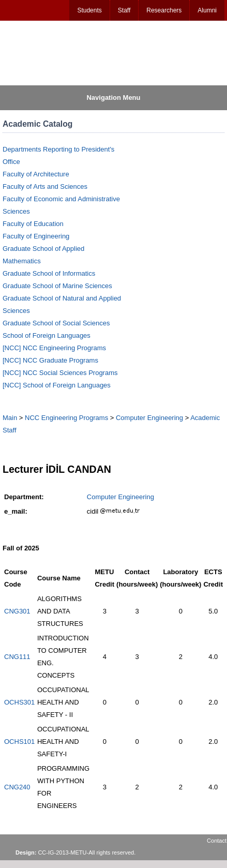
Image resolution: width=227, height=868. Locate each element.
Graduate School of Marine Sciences (57, 286)
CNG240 (17, 787)
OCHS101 (19, 742)
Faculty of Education (33, 224)
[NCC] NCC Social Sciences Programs (60, 373)
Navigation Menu (113, 98)
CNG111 (17, 657)
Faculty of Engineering (36, 236)
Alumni (207, 10)
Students (89, 10)
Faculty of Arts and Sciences (45, 186)
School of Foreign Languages (47, 335)
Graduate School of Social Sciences (56, 323)
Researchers (164, 10)
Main (10, 418)
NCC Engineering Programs (66, 418)
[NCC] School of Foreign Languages (57, 385)
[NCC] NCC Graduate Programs (50, 360)
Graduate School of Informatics (49, 273)
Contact (217, 841)
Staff (124, 10)
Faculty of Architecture (36, 174)
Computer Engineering (149, 418)
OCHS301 (19, 702)
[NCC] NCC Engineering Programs (54, 348)
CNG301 (17, 611)
